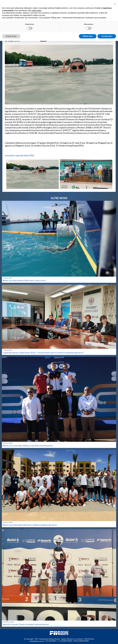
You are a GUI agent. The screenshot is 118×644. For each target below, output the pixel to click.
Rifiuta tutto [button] (88, 36)
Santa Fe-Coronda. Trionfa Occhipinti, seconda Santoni (26, 624)
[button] (115, 4)
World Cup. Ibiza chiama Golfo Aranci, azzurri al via (24, 280)
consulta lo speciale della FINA (20, 155)
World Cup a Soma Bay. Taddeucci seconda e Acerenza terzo (28, 446)
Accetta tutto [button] (107, 36)
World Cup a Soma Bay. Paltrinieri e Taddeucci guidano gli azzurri (30, 525)
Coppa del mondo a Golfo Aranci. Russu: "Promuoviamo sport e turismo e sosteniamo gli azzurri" (43, 353)
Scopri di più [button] (11, 36)
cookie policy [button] (36, 11)
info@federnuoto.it (37, 641)
